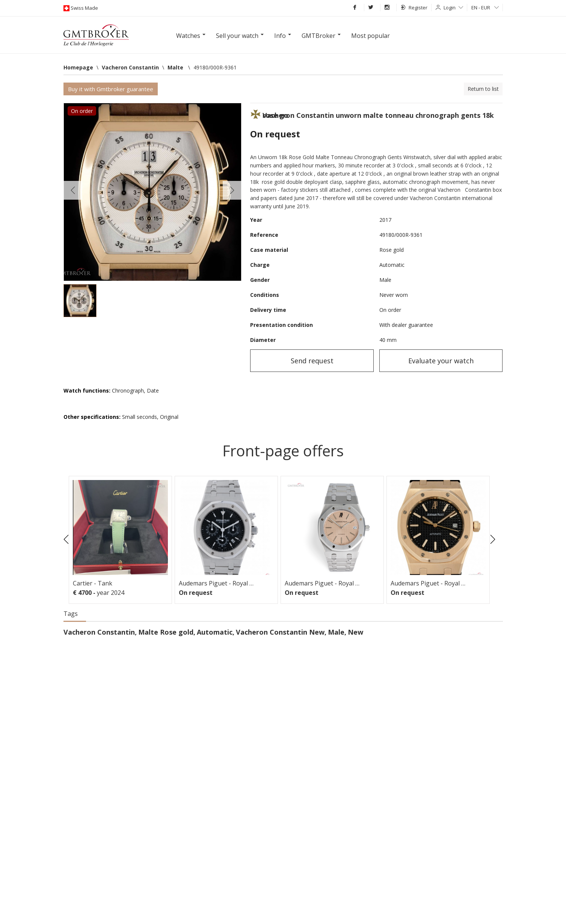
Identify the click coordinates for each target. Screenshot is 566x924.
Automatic (215, 632)
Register (414, 8)
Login (453, 8)
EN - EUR (485, 8)
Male (336, 632)
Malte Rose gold (166, 632)
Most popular (371, 36)
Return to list (483, 89)
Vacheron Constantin (99, 632)
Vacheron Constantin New (280, 632)
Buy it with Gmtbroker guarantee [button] (111, 89)
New (355, 632)
